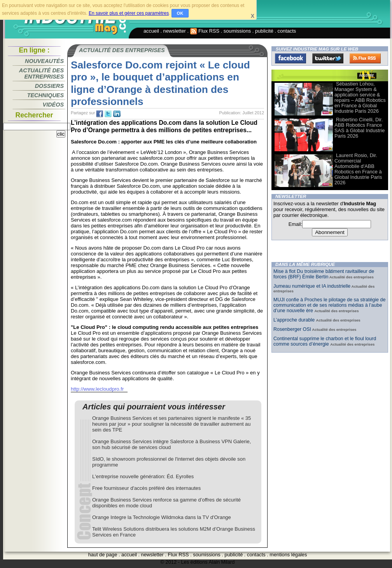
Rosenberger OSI (292, 329)
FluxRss (365, 58)
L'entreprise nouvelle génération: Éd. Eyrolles (143, 476)
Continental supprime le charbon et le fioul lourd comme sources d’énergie (325, 341)
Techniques (45, 95)
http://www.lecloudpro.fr (97, 389)
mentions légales (288, 555)
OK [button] (180, 13)
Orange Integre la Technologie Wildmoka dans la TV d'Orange (162, 517)
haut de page (103, 555)
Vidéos (53, 105)
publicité (264, 31)
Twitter (328, 58)
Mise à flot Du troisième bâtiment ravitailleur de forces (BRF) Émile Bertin (324, 274)
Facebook (290, 58)
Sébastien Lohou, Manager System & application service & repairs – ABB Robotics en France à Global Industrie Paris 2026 (360, 97)
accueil (151, 31)
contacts (287, 31)
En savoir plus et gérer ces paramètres (129, 13)
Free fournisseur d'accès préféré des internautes (146, 488)
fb (100, 114)
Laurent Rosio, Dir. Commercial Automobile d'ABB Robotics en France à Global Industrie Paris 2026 (358, 169)
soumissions (237, 31)
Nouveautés (44, 61)
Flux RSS (205, 31)
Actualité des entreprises (41, 73)
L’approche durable (295, 320)
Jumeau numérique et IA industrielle (312, 286)
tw (108, 114)
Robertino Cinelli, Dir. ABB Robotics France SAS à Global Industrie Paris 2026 (360, 128)
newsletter (175, 31)
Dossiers (49, 86)
